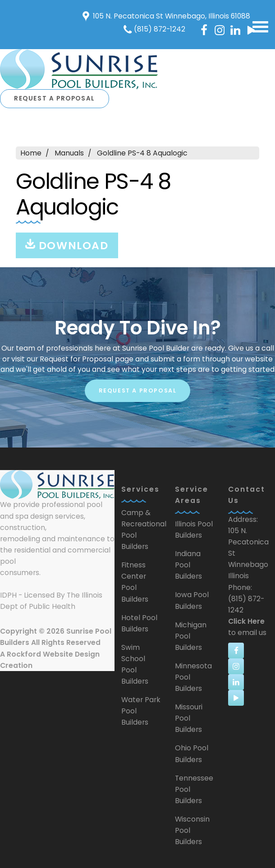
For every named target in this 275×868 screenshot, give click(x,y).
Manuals (69, 153)
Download (67, 245)
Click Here (246, 621)
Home (31, 153)
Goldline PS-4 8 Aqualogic (142, 153)
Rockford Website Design (53, 654)
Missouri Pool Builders (189, 718)
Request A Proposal (55, 98)
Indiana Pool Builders (188, 565)
